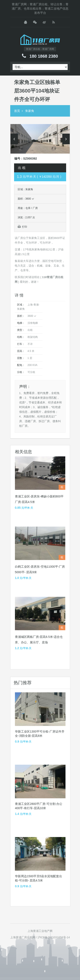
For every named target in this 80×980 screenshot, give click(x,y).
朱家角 (30, 111)
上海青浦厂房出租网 (23, 937)
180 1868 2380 (44, 56)
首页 (17, 111)
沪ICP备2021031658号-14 (54, 937)
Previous (14, 139)
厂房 (35, 208)
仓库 (28, 208)
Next (66, 139)
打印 (22, 227)
